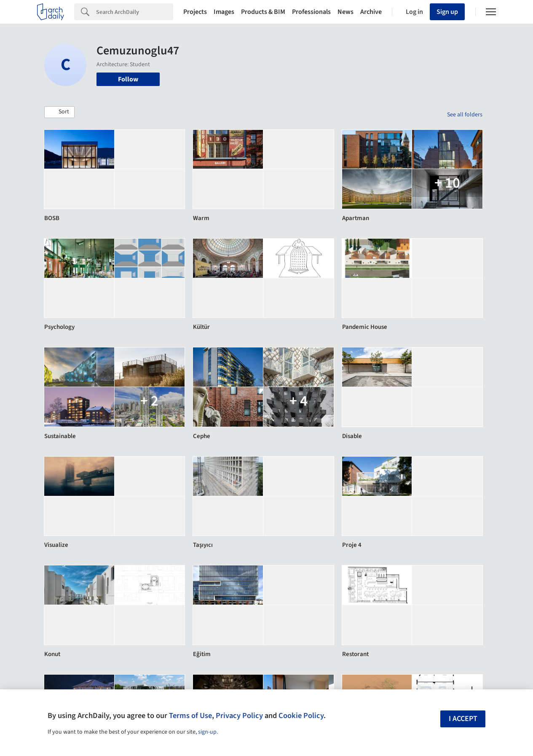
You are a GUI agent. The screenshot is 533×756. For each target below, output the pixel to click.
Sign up (447, 12)
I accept (463, 719)
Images (224, 12)
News (346, 12)
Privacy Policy (239, 716)
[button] (59, 112)
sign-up (207, 732)
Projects (195, 12)
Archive (371, 12)
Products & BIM (263, 12)
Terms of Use (190, 716)
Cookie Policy (301, 716)
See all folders (465, 115)
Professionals (311, 12)
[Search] (135, 12)
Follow (128, 79)
